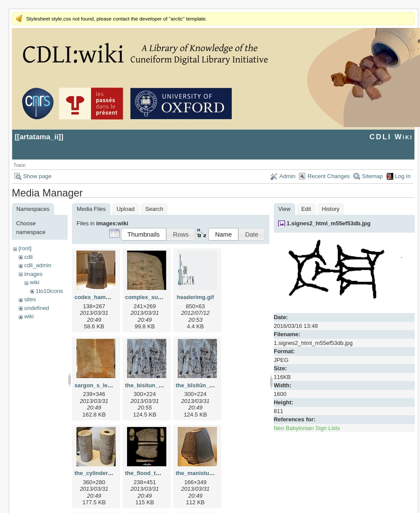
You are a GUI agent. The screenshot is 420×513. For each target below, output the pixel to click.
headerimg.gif (195, 297)
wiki (34, 282)
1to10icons (49, 291)
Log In (403, 176)
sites (30, 299)
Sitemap (372, 176)
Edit (306, 209)
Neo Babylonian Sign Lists (307, 428)
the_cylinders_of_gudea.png (113, 473)
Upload (126, 209)
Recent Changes (329, 176)
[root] (25, 248)
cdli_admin (38, 265)
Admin (287, 176)
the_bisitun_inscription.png (162, 385)
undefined (36, 308)
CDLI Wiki (391, 137)
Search (154, 209)
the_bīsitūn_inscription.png (213, 385)
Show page (37, 176)
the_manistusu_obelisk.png (213, 473)
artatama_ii (39, 137)
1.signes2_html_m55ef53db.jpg (328, 223)
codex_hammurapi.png (105, 297)
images (33, 274)
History (330, 209)
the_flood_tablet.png (153, 473)
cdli (28, 257)
